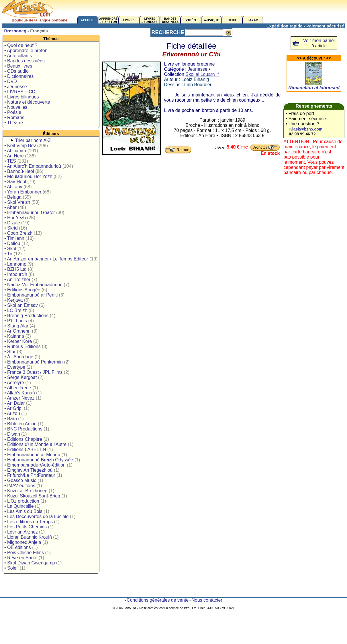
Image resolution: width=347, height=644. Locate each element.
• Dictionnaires (19, 76)
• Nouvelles (16, 107)
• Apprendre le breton (26, 51)
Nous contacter (207, 600)
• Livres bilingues (21, 97)
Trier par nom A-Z (33, 140)
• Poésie (13, 112)
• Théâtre (14, 123)
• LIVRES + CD (20, 92)
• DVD (11, 81)
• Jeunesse (16, 87)
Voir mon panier (319, 41)
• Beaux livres (18, 66)
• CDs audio (16, 71)
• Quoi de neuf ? (21, 45)
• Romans (14, 117)
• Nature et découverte (27, 102)
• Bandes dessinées (24, 61)
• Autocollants (18, 56)
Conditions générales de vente (158, 600)
